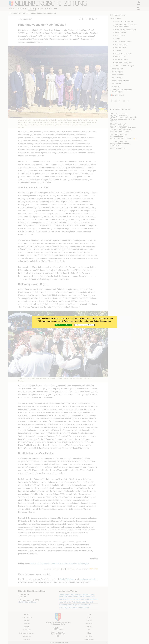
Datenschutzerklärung (102, 321)
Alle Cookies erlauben (63, 325)
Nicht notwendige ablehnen (84, 325)
